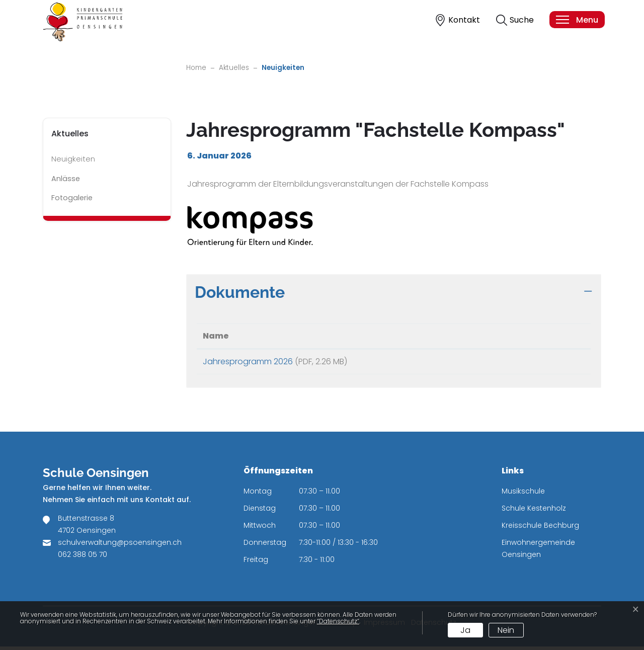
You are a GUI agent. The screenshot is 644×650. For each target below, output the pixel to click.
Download (538, 363)
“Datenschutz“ (338, 621)
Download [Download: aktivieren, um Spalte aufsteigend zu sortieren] (512, 336)
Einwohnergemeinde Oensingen (538, 552)
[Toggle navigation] (577, 20)
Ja (465, 630)
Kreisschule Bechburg (540, 529)
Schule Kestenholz (534, 512)
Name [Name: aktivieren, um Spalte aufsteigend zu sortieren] (216, 336)
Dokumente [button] (240, 292)
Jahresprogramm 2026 (248, 361)
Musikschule (523, 495)
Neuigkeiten (80, 161)
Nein (506, 630)
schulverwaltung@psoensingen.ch (120, 546)
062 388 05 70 (83, 558)
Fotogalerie (72, 198)
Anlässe (66, 179)
